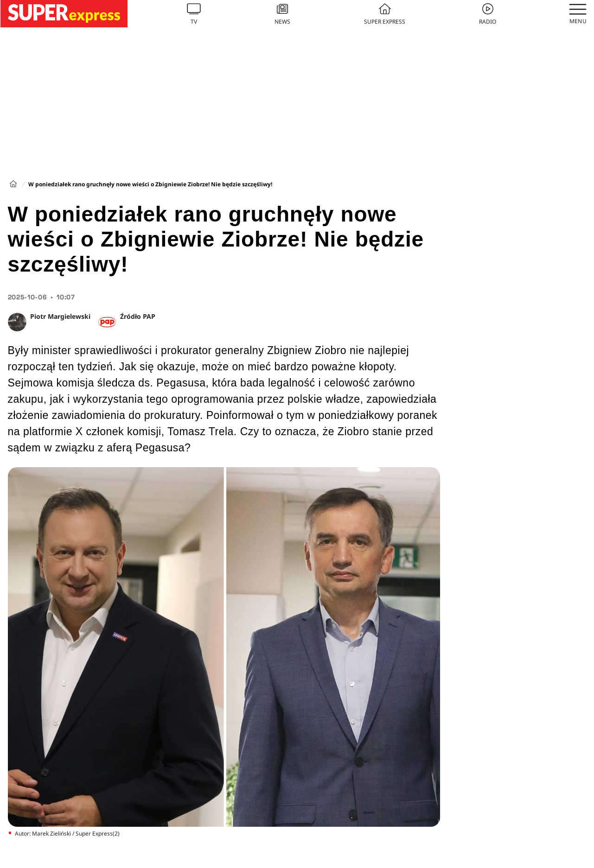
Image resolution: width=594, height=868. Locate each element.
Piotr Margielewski (60, 316)
